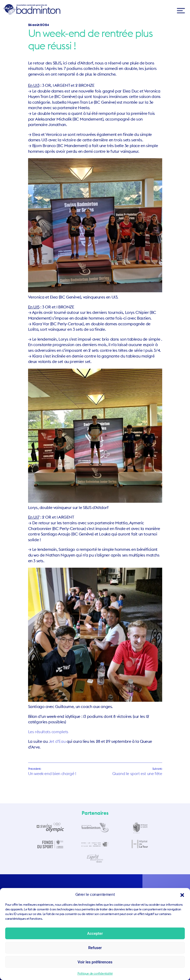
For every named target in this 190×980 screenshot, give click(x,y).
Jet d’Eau (57, 741)
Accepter (95, 933)
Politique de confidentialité (95, 973)
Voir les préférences (95, 962)
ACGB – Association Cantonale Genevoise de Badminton (32, 9)
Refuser (95, 948)
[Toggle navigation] (181, 11)
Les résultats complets (48, 732)
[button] (182, 895)
